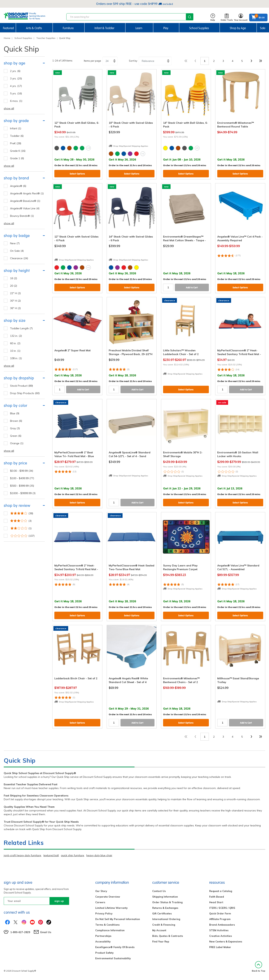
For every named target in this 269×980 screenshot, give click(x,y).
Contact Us (159, 891)
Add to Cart (192, 288)
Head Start (216, 902)
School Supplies (199, 28)
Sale (263, 28)
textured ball (51, 855)
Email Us (46, 932)
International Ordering (166, 919)
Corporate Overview (108, 897)
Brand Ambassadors (222, 925)
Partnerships (103, 936)
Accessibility (103, 942)
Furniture (68, 28)
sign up (59, 901)
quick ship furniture (72, 855)
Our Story (101, 891)
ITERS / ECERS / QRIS (222, 908)
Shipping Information (165, 897)
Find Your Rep (161, 942)
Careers (100, 902)
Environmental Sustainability (113, 958)
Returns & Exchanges (165, 908)
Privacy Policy (104, 913)
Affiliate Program (220, 919)
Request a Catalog (221, 891)
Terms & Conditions (107, 925)
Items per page (92, 61)
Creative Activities (221, 936)
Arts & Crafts (34, 28)
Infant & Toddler (104, 28)
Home (7, 38)
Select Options (77, 174)
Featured (8, 28)
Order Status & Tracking (167, 902)
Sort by (133, 61)
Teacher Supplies (46, 38)
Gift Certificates (162, 913)
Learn (139, 28)
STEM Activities (219, 930)
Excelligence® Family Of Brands (115, 947)
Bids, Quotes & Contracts (168, 936)
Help (213, 17)
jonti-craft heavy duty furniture (22, 855)
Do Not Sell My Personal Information (118, 919)
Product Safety (104, 953)
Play (166, 28)
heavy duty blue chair (99, 855)
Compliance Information (110, 930)
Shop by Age (238, 28)
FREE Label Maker (220, 947)
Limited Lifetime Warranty (111, 908)
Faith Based (217, 897)
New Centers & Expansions (226, 942)
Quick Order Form (220, 913)
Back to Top (259, 967)
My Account (159, 930)
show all (9, 108)
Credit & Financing (164, 925)
